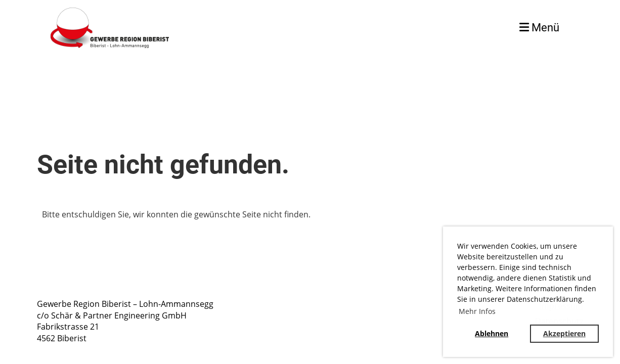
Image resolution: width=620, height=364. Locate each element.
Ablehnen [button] (492, 333)
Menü (539, 28)
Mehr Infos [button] (477, 311)
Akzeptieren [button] (564, 333)
